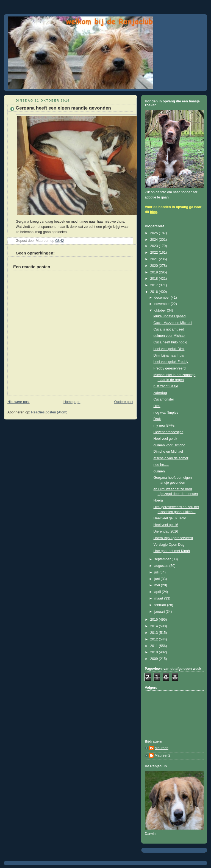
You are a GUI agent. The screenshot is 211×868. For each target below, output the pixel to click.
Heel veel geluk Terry (170, 518)
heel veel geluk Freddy (171, 362)
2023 (155, 246)
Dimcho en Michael (168, 452)
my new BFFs (164, 425)
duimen (159, 471)
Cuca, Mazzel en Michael (173, 323)
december (163, 298)
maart (159, 598)
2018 (155, 279)
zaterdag (160, 393)
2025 (155, 233)
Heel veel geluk (165, 439)
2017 (155, 285)
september (163, 559)
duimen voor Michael (170, 336)
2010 (155, 652)
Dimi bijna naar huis (169, 355)
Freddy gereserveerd (170, 368)
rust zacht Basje (166, 386)
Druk (157, 419)
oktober (161, 310)
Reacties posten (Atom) (49, 412)
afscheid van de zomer (171, 458)
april (158, 592)
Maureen (162, 748)
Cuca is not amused (169, 329)
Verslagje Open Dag (169, 545)
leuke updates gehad (170, 316)
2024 (155, 240)
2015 (155, 620)
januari (160, 612)
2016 (155, 292)
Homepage (72, 402)
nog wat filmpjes (166, 413)
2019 (155, 272)
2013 (155, 633)
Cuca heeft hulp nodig (170, 342)
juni (158, 579)
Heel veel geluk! (166, 525)
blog (154, 212)
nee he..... (161, 465)
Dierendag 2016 (166, 531)
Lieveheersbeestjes (169, 432)
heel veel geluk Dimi (169, 349)
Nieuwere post (19, 402)
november (163, 304)
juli (157, 572)
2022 (155, 253)
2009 (155, 659)
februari (161, 605)
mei (158, 585)
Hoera (158, 500)
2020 (155, 266)
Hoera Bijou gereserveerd (173, 538)
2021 (155, 259)
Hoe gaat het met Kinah (172, 551)
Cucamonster (164, 399)
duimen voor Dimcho (170, 445)
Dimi (157, 406)
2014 (155, 626)
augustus (162, 566)
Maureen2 (163, 755)
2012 (155, 639)
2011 (155, 646)
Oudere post (124, 402)
